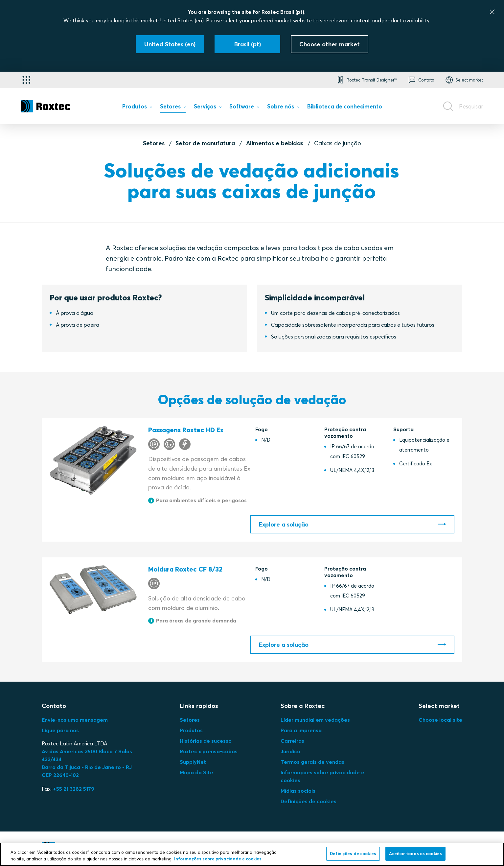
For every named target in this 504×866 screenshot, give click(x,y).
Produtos (191, 730)
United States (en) (182, 20)
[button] (366, 80)
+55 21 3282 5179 (74, 789)
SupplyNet (193, 762)
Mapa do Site (196, 772)
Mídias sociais (298, 791)
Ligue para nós (60, 730)
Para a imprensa (301, 730)
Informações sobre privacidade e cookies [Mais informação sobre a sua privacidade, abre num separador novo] (218, 859)
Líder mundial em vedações (315, 720)
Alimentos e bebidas (275, 143)
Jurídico (290, 751)
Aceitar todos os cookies (415, 854)
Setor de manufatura (205, 143)
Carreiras (292, 741)
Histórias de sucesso (206, 741)
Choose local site (440, 720)
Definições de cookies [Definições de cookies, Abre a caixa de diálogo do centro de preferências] (353, 854)
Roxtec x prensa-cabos (209, 751)
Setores (154, 143)
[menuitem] (137, 108)
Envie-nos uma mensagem (75, 720)
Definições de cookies (309, 801)
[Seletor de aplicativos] (26, 80)
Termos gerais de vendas (312, 762)
